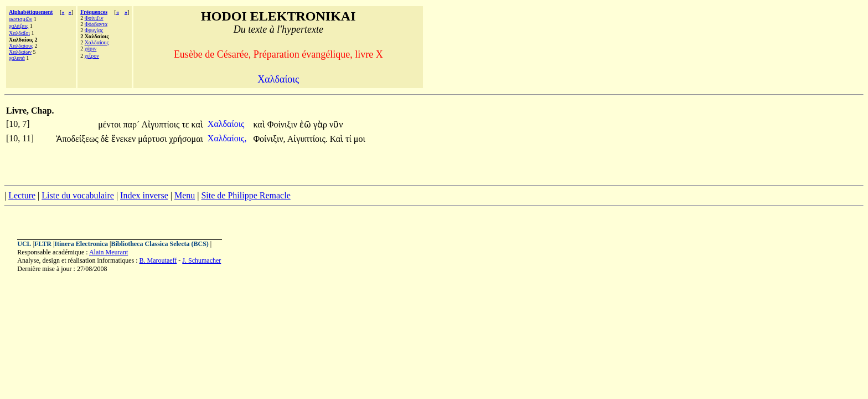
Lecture (22, 195)
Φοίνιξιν (94, 18)
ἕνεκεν (125, 139)
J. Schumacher (201, 260)
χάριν (91, 48)
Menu (185, 195)
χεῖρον (92, 56)
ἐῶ (306, 124)
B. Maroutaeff (158, 260)
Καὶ (338, 139)
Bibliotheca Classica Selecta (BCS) (160, 244)
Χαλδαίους (21, 46)
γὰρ (321, 124)
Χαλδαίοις (227, 124)
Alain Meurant (108, 252)
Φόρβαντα (96, 24)
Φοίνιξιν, (269, 139)
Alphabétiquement (31, 12)
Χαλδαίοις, (227, 138)
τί (350, 139)
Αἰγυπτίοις (161, 124)
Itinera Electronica (81, 244)
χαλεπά (17, 58)
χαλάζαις (19, 26)
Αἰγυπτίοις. (308, 139)
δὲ (106, 139)
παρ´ (132, 124)
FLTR (43, 244)
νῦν (336, 124)
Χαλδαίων (20, 52)
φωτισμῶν (20, 19)
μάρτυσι (153, 139)
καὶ (197, 124)
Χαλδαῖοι (19, 33)
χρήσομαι (186, 139)
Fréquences (94, 12)
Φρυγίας (94, 30)
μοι (360, 139)
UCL (24, 244)
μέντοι (110, 124)
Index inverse (144, 195)
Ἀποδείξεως (78, 139)
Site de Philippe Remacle (246, 195)
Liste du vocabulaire (78, 195)
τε (186, 124)
